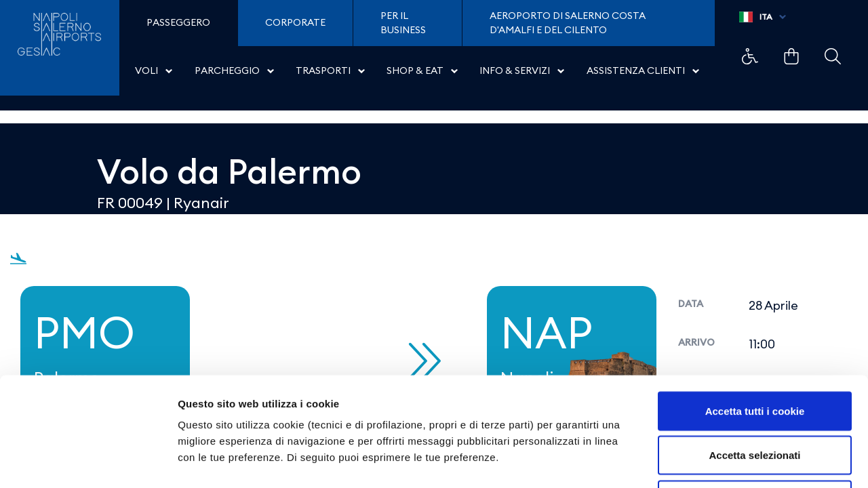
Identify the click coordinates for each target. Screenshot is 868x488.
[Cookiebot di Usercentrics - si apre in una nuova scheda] (88, 462)
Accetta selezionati (754, 355)
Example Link (750, 56)
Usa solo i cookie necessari (755, 399)
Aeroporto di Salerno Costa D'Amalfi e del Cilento (568, 23)
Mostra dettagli (713, 461)
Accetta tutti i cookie (755, 310)
